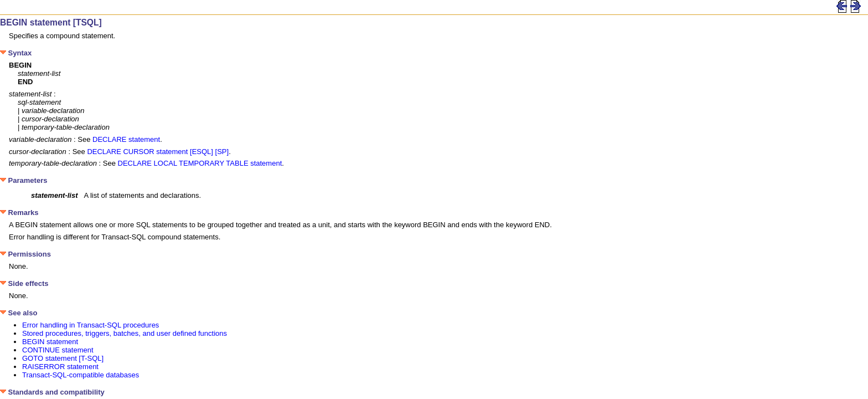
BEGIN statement (50, 342)
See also (19, 313)
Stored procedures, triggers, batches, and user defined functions (125, 333)
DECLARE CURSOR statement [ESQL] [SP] (158, 152)
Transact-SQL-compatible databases (81, 375)
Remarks (19, 213)
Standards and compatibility (52, 392)
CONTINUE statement (58, 350)
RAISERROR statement (60, 367)
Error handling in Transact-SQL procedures (91, 325)
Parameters (24, 180)
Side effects (24, 283)
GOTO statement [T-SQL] (63, 358)
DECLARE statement (126, 139)
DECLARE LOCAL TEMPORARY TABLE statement (200, 163)
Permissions (25, 254)
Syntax (16, 53)
